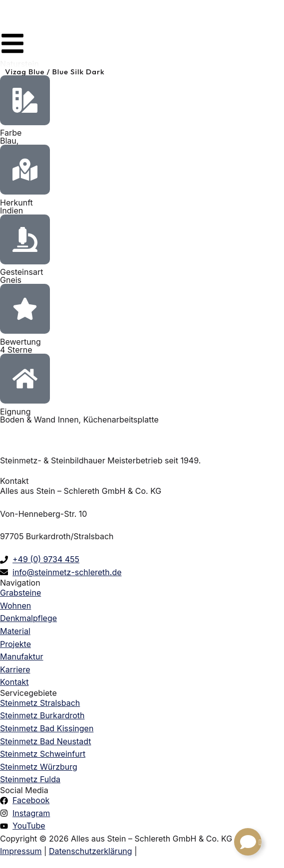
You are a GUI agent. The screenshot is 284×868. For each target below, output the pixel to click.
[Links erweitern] (248, 842)
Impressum (21, 851)
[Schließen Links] (260, 842)
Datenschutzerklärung (91, 851)
